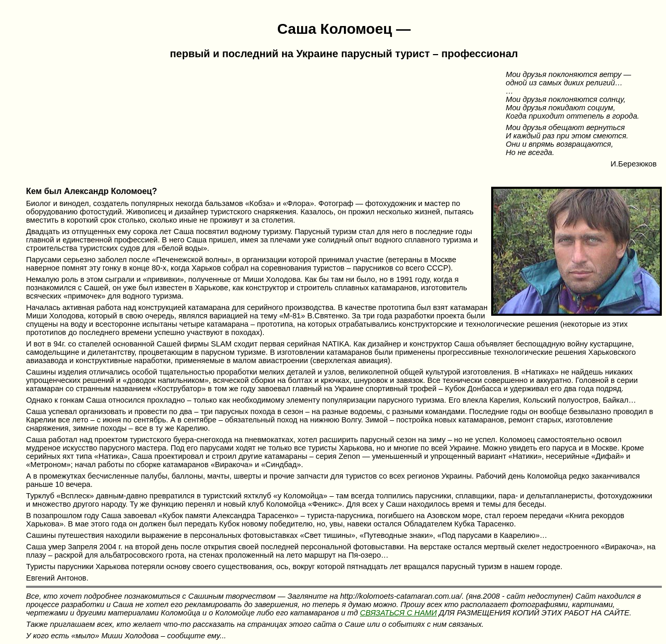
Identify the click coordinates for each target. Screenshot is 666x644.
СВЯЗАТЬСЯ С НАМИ (399, 613)
